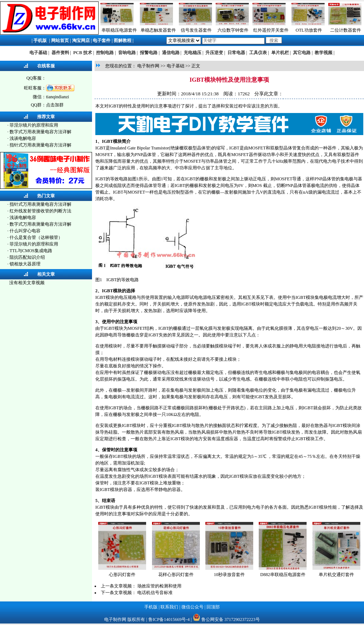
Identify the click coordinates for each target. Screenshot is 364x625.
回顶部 (213, 607)
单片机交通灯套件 (336, 575)
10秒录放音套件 (229, 575)
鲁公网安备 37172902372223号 (231, 619)
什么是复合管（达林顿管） (36, 237)
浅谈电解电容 (23, 138)
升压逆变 (214, 53)
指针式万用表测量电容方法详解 (40, 145)
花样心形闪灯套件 (176, 575)
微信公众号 (192, 607)
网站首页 (60, 40)
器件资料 (60, 53)
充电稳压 (192, 53)
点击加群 (55, 105)
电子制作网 (148, 66)
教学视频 (324, 53)
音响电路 (127, 53)
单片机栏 (280, 53)
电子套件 (102, 40)
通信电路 (171, 53)
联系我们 (169, 607)
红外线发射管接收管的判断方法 (40, 211)
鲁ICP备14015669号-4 (169, 619)
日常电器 (236, 53)
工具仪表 (258, 53)
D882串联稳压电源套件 (283, 575)
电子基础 (38, 53)
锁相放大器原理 (25, 264)
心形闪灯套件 (122, 575)
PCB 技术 (83, 53)
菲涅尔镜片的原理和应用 (34, 125)
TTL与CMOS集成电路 (31, 251)
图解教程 (123, 40)
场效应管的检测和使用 (159, 586)
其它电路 (302, 53)
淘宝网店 (81, 40)
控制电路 (105, 53)
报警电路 (149, 53)
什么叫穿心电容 (25, 231)
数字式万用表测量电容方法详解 (40, 132)
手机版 (40, 40)
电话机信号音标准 (155, 593)
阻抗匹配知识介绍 (27, 257)
